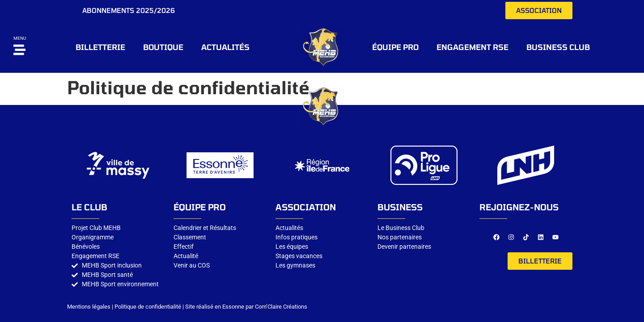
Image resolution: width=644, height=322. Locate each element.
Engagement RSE (472, 47)
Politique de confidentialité (148, 307)
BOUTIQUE (163, 47)
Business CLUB (558, 47)
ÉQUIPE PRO (395, 47)
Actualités (225, 47)
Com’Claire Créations (281, 307)
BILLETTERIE (100, 47)
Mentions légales (89, 307)
